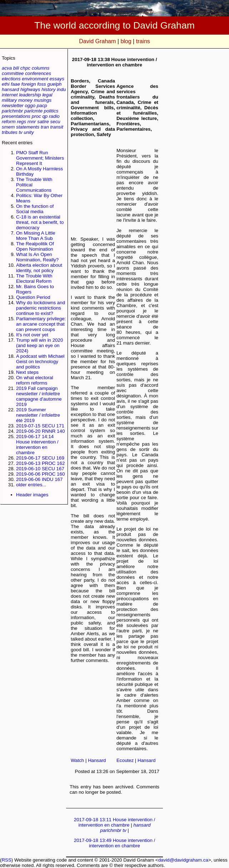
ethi (6, 84)
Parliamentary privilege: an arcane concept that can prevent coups (41, 324)
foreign (29, 84)
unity (29, 132)
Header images (32, 495)
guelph (54, 84)
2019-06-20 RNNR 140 (40, 431)
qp (45, 116)
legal (47, 95)
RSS (6, 860)
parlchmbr (12, 111)
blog (126, 41)
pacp (42, 106)
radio (54, 116)
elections (11, 79)
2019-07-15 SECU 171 (40, 426)
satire (43, 122)
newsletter (13, 106)
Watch (77, 760)
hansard (10, 89)
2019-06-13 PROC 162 (40, 463)
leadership (30, 95)
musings (43, 100)
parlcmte (33, 111)
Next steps (27, 372)
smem (8, 127)
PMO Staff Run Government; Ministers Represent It (40, 158)
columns (41, 68)
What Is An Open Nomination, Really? (37, 257)
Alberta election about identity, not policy (39, 268)
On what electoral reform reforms (35, 380)
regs (21, 122)
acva (7, 68)
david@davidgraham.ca (183, 860)
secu (55, 122)
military (9, 100)
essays (57, 79)
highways (30, 89)
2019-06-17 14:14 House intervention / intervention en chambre (37, 445)
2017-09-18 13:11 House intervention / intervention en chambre (114, 822)
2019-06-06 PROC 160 (40, 474)
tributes (10, 132)
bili (16, 68)
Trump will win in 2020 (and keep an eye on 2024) (39, 345)
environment (35, 79)
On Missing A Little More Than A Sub (36, 236)
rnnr (32, 122)
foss (41, 84)
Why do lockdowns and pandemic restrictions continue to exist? (41, 308)
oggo (30, 106)
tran (45, 127)
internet (10, 95)
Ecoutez (125, 760)
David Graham (97, 41)
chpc (25, 68)
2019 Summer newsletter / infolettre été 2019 (38, 415)
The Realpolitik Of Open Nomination (35, 246)
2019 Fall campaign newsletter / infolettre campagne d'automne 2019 (39, 396)
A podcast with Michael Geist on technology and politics (40, 362)
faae (15, 84)
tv (20, 132)
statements (28, 127)
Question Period (33, 297)
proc (36, 116)
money (25, 100)
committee (13, 73)
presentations (16, 116)
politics (51, 111)
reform (9, 122)
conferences (38, 73)
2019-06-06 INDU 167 (39, 479)
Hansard (97, 760)
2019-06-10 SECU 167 (40, 469)
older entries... (31, 485)
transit (57, 127)
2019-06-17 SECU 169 (40, 458)
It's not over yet (32, 335)
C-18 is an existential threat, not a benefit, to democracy (40, 222)
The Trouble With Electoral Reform (34, 279)
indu (61, 89)
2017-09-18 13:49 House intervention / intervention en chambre (114, 843)
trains (143, 41)
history (48, 89)
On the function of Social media (35, 209)
